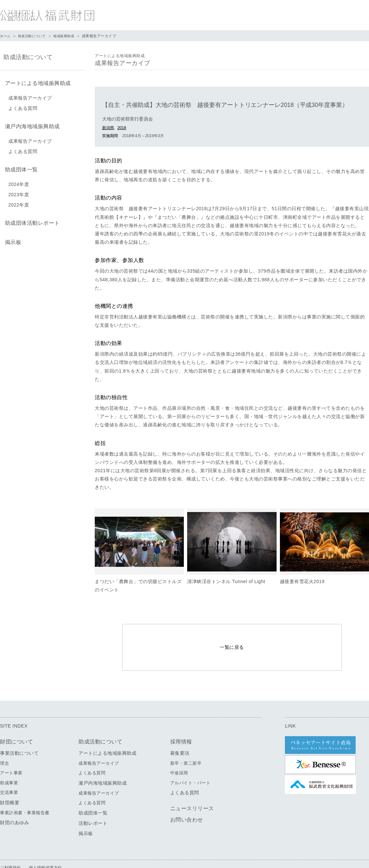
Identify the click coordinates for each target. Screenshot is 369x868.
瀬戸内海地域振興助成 (31, 124)
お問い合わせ (187, 800)
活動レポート (93, 804)
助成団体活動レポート (31, 218)
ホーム (6, 36)
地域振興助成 (68, 36)
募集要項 (180, 734)
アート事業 (11, 754)
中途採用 (179, 754)
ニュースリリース (192, 789)
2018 (122, 128)
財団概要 (10, 783)
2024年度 (19, 180)
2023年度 (19, 191)
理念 (4, 744)
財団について (16, 722)
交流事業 (9, 773)
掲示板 (12, 236)
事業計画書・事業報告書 (25, 793)
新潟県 (108, 128)
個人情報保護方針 (46, 848)
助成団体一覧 (20, 166)
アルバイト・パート (190, 763)
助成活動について (34, 36)
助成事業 (9, 763)
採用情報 (181, 722)
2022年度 (19, 201)
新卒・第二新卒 (186, 744)
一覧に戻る (232, 638)
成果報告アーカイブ (30, 97)
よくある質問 (23, 107)
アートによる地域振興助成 (36, 83)
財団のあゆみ (14, 803)
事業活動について (19, 734)
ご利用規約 (10, 848)
